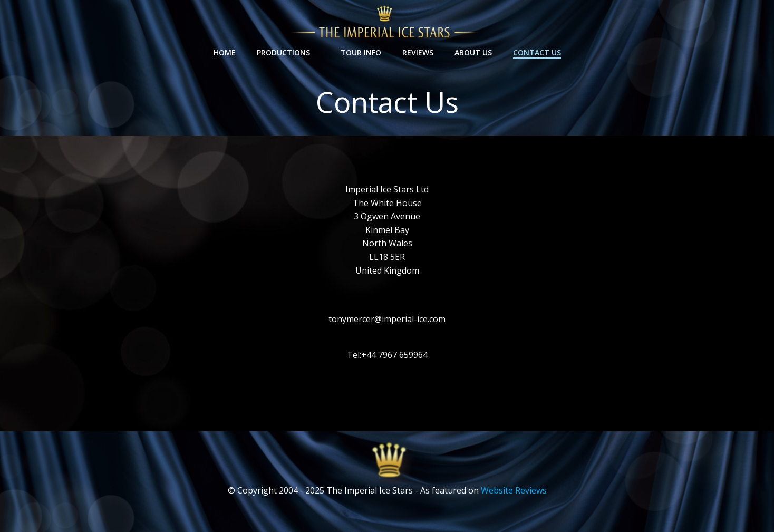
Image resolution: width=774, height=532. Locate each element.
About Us (473, 52)
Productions (288, 52)
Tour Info (361, 52)
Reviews (418, 52)
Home (225, 52)
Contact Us (537, 52)
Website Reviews (514, 490)
